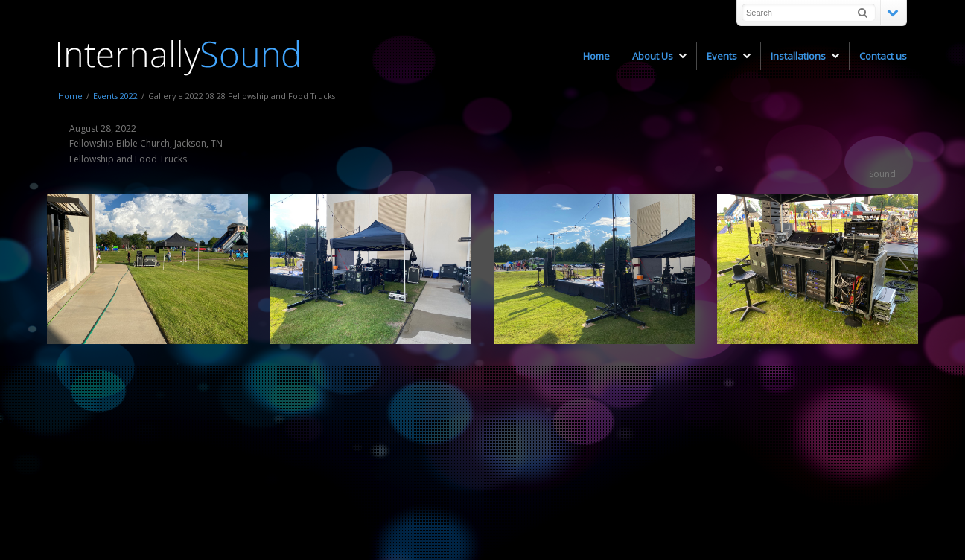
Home (70, 96)
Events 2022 (115, 96)
